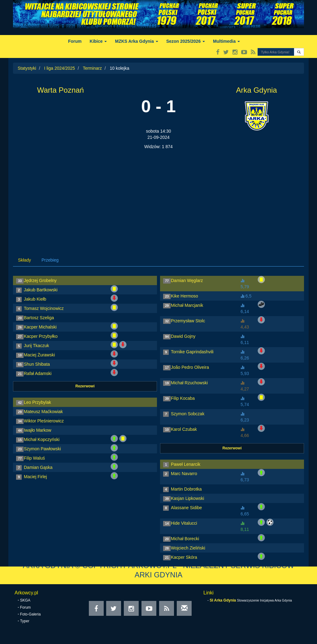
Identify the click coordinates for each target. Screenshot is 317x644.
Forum (75, 41)
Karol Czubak (184, 429)
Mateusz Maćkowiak (43, 412)
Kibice (98, 41)
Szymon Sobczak (188, 414)
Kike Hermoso (185, 296)
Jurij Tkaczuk (36, 346)
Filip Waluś (34, 458)
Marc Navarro (184, 474)
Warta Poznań (61, 90)
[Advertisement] (158, 196)
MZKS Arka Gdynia (136, 41)
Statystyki (27, 68)
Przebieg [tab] (50, 260)
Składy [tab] (24, 260)
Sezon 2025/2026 (186, 41)
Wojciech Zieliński (188, 548)
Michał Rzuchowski (189, 383)
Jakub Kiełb (35, 299)
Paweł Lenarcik (186, 464)
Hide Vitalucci (184, 523)
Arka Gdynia (257, 90)
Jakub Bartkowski (41, 290)
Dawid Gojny (183, 336)
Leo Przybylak (37, 402)
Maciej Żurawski (39, 355)
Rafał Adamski (38, 373)
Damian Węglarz (187, 280)
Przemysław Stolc (188, 321)
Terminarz (92, 68)
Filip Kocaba (183, 398)
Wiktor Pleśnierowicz (44, 421)
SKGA (25, 600)
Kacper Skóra (184, 557)
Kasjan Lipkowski (187, 498)
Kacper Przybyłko (41, 336)
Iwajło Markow (38, 430)
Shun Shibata (37, 364)
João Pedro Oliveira (190, 367)
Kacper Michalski (40, 327)
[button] (299, 52)
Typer (25, 621)
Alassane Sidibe (186, 508)
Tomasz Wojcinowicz (44, 308)
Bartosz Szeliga (39, 318)
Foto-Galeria (30, 614)
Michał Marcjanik (187, 305)
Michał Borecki (185, 539)
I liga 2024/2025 (59, 68)
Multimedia (226, 41)
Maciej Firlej (35, 477)
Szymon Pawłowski (42, 449)
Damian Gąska (38, 467)
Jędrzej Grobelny (40, 280)
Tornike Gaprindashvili (192, 352)
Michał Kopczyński (42, 439)
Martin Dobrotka (186, 489)
